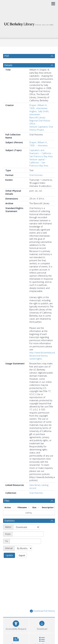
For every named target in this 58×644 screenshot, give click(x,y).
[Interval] (23, 548)
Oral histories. (36, 175)
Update (9, 555)
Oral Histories (36, 493)
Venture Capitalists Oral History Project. (41, 128)
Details (8, 65)
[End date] (25, 541)
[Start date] (28, 534)
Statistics (10, 521)
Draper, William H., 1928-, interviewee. (39, 107)
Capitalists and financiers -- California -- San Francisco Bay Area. (41, 153)
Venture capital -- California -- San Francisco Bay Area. (39, 162)
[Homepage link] (29, 24)
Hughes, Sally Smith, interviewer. (39, 113)
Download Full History (42, 611)
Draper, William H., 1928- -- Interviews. (39, 144)
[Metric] (26, 527)
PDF (7, 56)
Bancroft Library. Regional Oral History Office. (40, 121)
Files (7, 501)
